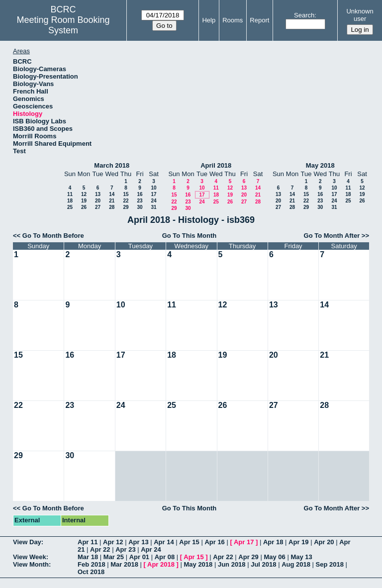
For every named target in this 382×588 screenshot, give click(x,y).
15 (126, 194)
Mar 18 (88, 557)
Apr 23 (125, 549)
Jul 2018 (263, 564)
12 (84, 194)
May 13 (301, 557)
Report (259, 20)
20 (98, 201)
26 (84, 207)
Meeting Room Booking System (63, 25)
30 (140, 207)
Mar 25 (114, 557)
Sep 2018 (330, 564)
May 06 (274, 557)
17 (153, 194)
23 (140, 201)
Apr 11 (88, 542)
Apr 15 (189, 542)
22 (126, 201)
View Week (30, 557)
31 (153, 207)
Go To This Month (190, 236)
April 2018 (216, 165)
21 (112, 201)
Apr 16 (214, 542)
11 (70, 194)
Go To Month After (332, 236)
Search (304, 15)
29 (126, 207)
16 (140, 194)
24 (153, 201)
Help (209, 20)
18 (70, 201)
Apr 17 (244, 542)
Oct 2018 (91, 572)
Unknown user (360, 15)
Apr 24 (151, 549)
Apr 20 (324, 542)
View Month (31, 564)
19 (84, 201)
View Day (27, 542)
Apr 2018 (161, 564)
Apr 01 (139, 557)
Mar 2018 (124, 564)
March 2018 (112, 165)
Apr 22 (100, 549)
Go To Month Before (53, 236)
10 (153, 188)
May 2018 (320, 165)
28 (112, 207)
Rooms (233, 20)
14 (112, 194)
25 (70, 207)
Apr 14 (164, 542)
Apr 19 (298, 542)
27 (98, 207)
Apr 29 (248, 557)
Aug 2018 (296, 564)
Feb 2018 (92, 564)
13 (98, 194)
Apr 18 (273, 542)
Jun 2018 (232, 564)
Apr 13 (138, 542)
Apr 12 (113, 542)
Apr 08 (165, 557)
